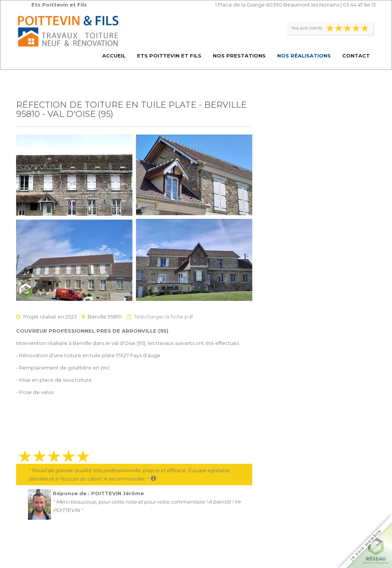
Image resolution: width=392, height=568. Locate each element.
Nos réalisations (304, 56)
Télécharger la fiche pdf (163, 317)
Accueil (114, 56)
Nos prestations (239, 56)
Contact (356, 56)
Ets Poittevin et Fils (169, 56)
